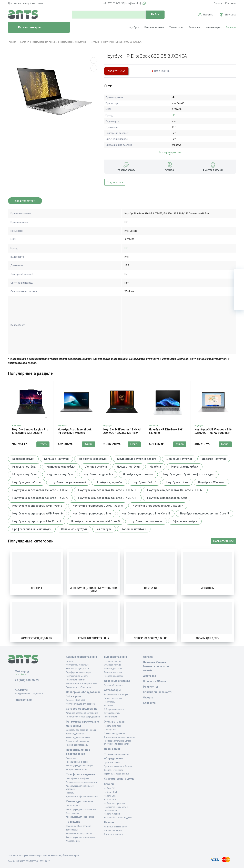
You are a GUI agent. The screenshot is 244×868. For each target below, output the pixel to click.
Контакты (231, 3)
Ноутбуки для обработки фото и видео (189, 474)
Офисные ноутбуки (185, 521)
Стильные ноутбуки (74, 529)
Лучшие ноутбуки (128, 467)
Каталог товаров (26, 27)
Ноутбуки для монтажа (138, 474)
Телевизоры (176, 27)
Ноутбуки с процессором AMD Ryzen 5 (98, 506)
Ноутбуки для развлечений (68, 482)
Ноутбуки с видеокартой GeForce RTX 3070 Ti (108, 498)
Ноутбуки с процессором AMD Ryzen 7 (158, 506)
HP (173, 115)
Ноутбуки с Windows (211, 482)
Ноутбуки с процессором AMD (167, 498)
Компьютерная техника (94, 638)
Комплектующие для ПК (36, 638)
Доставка (231, 15)
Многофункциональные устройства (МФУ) (94, 590)
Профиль (208, 15)
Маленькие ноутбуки (185, 467)
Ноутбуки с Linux (177, 482)
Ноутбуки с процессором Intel (92, 514)
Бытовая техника (154, 27)
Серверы (231, 27)
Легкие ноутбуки (96, 467)
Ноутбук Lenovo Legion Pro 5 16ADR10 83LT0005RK (30, 431)
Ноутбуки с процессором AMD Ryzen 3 (37, 506)
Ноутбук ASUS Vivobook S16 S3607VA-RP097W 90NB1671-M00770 (213, 433)
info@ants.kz (133, 3)
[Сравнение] (239, 294)
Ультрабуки (104, 529)
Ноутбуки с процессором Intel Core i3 (146, 514)
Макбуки (155, 467)
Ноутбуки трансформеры (146, 521)
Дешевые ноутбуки (179, 459)
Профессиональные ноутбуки (32, 529)
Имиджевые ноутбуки (61, 467)
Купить (43, 444)
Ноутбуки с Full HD (144, 482)
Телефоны (194, 27)
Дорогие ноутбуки (214, 459)
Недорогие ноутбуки (60, 474)
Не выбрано (22, 674)
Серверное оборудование (151, 638)
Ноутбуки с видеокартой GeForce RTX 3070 (40, 498)
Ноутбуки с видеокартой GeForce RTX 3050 (40, 490)
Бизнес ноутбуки (23, 459)
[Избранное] (239, 284)
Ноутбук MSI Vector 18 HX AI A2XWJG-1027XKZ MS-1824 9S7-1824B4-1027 (122, 433)
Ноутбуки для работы (27, 482)
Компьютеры (213, 27)
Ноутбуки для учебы (109, 482)
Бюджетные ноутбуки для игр (137, 459)
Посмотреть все (223, 541)
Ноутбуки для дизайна (98, 474)
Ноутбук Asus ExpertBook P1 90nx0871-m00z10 (75, 431)
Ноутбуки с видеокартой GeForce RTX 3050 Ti (108, 490)
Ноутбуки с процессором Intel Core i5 (204, 514)
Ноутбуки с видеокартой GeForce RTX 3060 (175, 490)
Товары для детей (208, 638)
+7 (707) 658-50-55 (114, 3)
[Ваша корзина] (239, 274)
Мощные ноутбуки (24, 474)
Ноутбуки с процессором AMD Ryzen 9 (37, 514)
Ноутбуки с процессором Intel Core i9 (95, 521)
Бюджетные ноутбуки (93, 459)
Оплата (218, 3)
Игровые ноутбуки (24, 467)
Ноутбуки (134, 27)
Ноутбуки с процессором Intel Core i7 (37, 521)
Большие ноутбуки (56, 459)
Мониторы (207, 588)
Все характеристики (170, 152)
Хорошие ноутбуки (134, 529)
